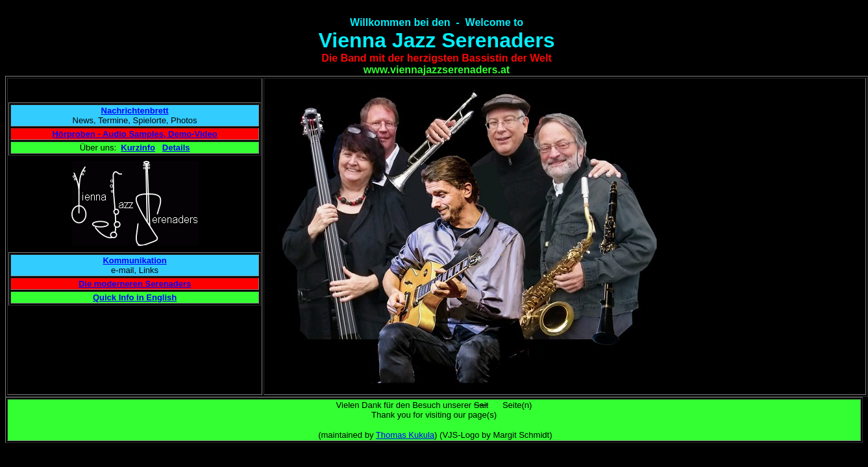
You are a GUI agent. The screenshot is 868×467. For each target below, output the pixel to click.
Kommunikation (134, 260)
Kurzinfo (138, 148)
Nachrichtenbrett (135, 111)
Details (176, 148)
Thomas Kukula (405, 435)
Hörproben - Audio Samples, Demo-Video (134, 134)
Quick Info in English (135, 297)
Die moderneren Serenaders (135, 284)
